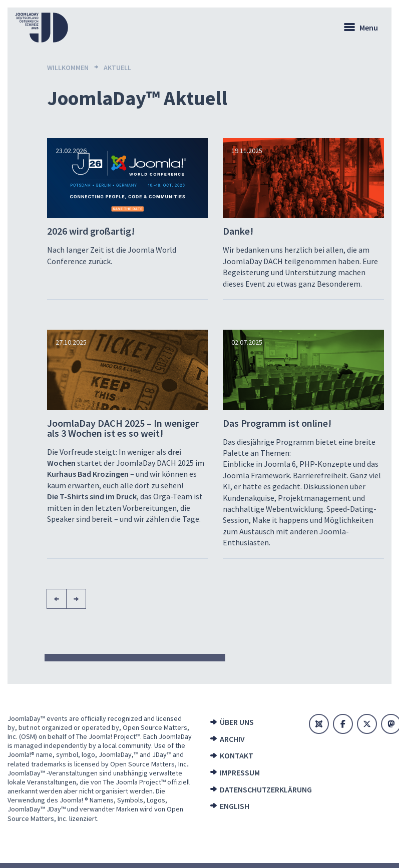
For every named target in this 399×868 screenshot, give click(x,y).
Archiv (232, 739)
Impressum (240, 772)
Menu (369, 28)
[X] (367, 724)
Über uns (237, 722)
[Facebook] (343, 724)
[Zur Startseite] (42, 28)
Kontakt (237, 755)
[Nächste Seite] (76, 599)
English (235, 806)
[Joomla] (319, 724)
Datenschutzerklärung (256, 789)
